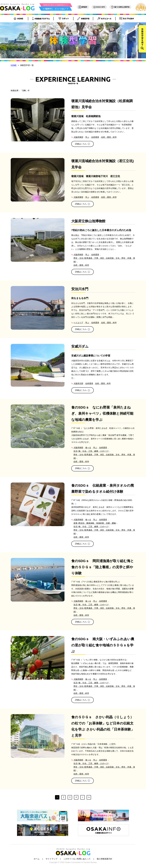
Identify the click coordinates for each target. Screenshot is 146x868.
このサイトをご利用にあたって (77, 859)
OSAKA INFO (99, 7)
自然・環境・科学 (109, 137)
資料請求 (83, 7)
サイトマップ (51, 859)
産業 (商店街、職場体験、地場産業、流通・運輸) (95, 523)
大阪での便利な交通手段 (120, 7)
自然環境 (95, 137)
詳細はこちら (82, 144)
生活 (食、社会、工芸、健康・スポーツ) (91, 451)
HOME (14, 65)
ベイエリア (78, 323)
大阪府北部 (78, 383)
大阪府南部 (78, 255)
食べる (88, 448)
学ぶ (87, 137)
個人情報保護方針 (105, 859)
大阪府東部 (78, 137)
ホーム (37, 859)
